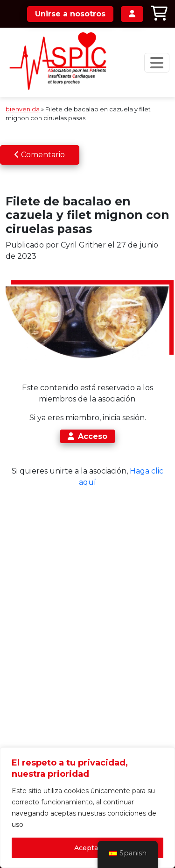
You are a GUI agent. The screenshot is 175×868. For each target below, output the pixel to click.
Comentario (40, 155)
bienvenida (23, 109)
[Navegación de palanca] (157, 63)
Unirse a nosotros (70, 14)
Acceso (87, 436)
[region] (87, 808)
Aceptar (87, 848)
